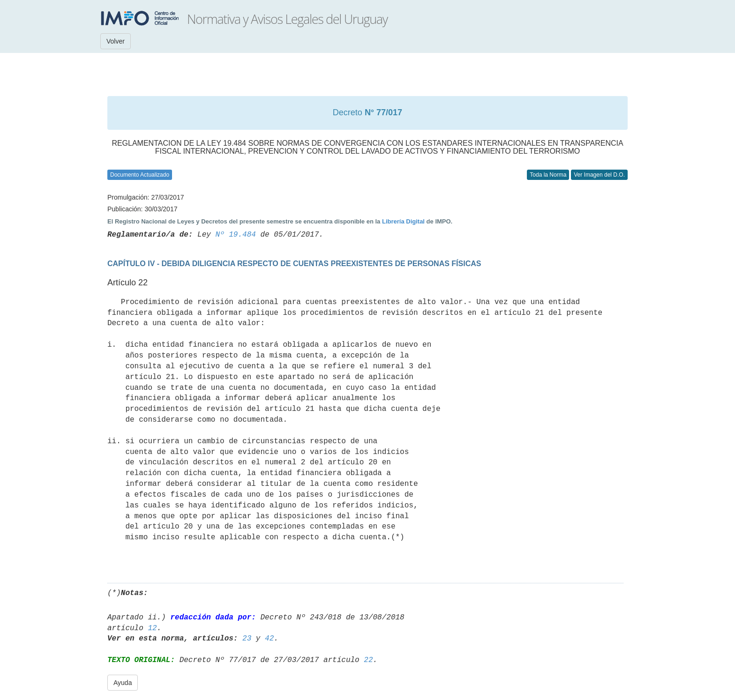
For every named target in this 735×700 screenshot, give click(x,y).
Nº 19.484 (235, 235)
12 (152, 628)
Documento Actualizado (140, 175)
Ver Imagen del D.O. (599, 175)
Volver (116, 41)
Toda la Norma (548, 175)
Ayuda (123, 683)
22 (368, 660)
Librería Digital (403, 221)
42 (269, 639)
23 (247, 639)
